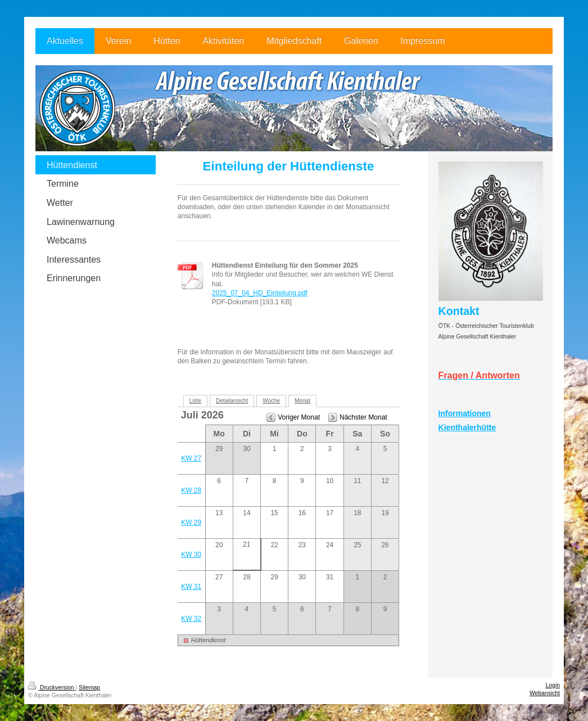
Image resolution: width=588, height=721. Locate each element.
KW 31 (191, 587)
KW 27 (191, 458)
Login (553, 685)
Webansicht (545, 693)
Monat (302, 401)
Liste (195, 401)
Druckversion (52, 688)
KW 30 (191, 555)
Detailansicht (232, 401)
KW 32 (191, 619)
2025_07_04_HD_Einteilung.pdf (260, 293)
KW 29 (191, 522)
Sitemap (89, 688)
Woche (271, 401)
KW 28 (191, 490)
